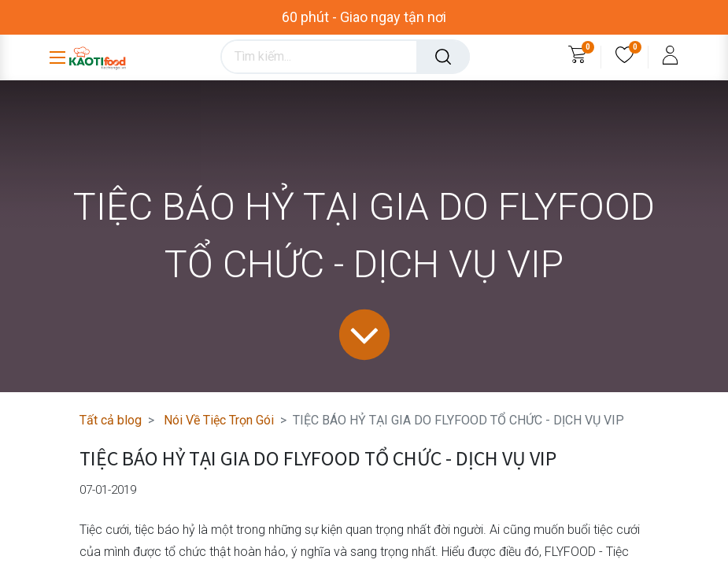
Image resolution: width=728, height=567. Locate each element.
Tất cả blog (111, 420)
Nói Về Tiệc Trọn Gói (219, 420)
